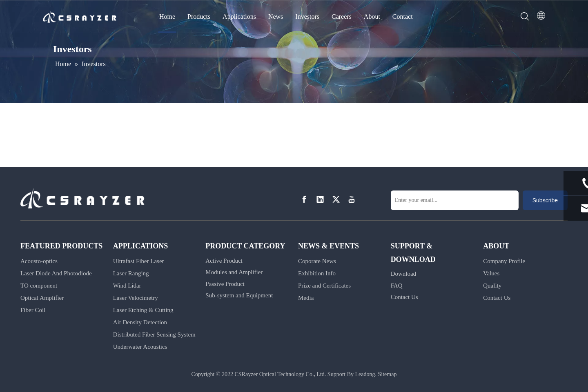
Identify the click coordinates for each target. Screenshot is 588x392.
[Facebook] (304, 200)
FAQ (397, 286)
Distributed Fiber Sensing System (154, 334)
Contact (403, 17)
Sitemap (388, 374)
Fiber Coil (33, 310)
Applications (239, 17)
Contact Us (404, 297)
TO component (39, 286)
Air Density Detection (140, 322)
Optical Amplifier (42, 298)
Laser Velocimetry (136, 298)
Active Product (224, 261)
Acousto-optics (39, 261)
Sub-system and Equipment (239, 295)
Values (491, 273)
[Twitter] (336, 200)
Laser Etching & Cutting (143, 310)
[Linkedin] (320, 200)
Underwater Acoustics (140, 347)
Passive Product (225, 284)
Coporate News (317, 261)
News (276, 17)
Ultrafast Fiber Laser (139, 261)
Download (404, 274)
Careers (342, 17)
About (372, 17)
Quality (492, 286)
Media (306, 298)
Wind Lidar (127, 286)
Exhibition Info (317, 273)
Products (199, 17)
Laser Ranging (131, 273)
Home (167, 17)
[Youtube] (352, 200)
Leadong (365, 374)
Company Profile (504, 261)
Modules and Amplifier (234, 272)
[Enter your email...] (455, 200)
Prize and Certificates (324, 286)
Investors (307, 17)
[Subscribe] (545, 200)
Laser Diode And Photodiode (56, 273)
